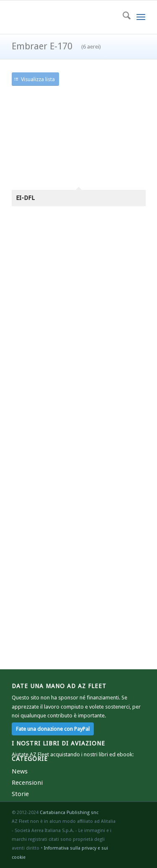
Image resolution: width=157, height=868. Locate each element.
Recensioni (27, 783)
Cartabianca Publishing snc (69, 813)
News (20, 771)
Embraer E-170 (56, 46)
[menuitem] (122, 17)
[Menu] (141, 17)
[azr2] (65, 17)
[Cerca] (122, 17)
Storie (20, 794)
